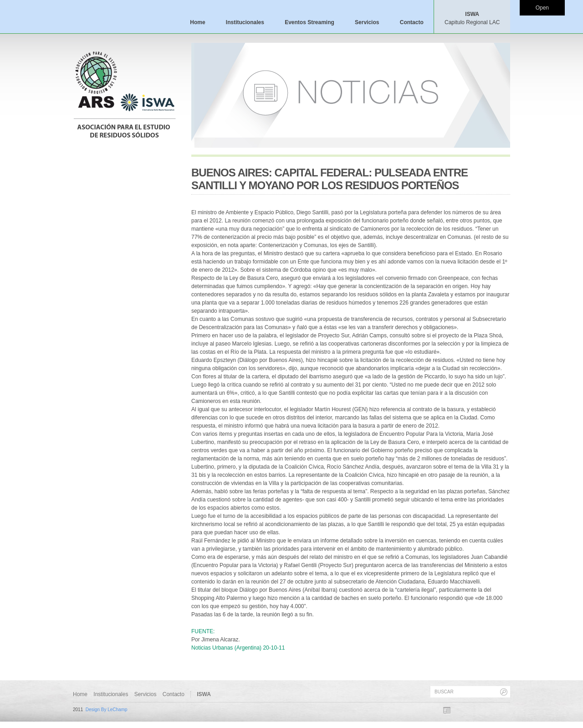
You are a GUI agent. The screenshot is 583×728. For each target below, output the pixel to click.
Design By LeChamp (107, 710)
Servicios (367, 22)
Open (542, 8)
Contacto (412, 22)
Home (197, 22)
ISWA (472, 18)
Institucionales (245, 22)
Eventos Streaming (309, 22)
